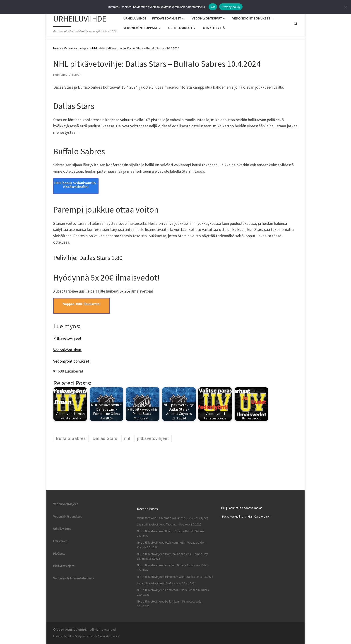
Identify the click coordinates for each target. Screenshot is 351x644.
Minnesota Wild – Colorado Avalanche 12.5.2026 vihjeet (172, 518)
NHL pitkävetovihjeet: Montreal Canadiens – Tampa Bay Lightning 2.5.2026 (172, 556)
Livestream (60, 541)
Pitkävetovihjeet (67, 338)
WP (70, 636)
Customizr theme (108, 636)
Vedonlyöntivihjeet (77, 48)
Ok (213, 7)
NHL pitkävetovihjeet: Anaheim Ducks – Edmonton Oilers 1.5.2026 (173, 568)
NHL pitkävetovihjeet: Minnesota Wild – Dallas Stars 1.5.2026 (175, 577)
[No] (345, 7)
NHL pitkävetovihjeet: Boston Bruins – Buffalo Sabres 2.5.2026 (171, 534)
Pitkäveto (59, 554)
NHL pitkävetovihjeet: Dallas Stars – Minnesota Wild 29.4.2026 (169, 604)
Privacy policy (231, 7)
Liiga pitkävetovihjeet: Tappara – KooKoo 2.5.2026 (169, 524)
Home (57, 48)
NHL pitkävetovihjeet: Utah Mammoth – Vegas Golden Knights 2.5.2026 (171, 545)
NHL (95, 48)
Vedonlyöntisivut (67, 350)
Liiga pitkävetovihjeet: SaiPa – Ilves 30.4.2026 (166, 583)
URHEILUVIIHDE (76, 630)
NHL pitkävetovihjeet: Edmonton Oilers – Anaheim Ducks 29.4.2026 (173, 592)
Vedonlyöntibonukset (71, 361)
